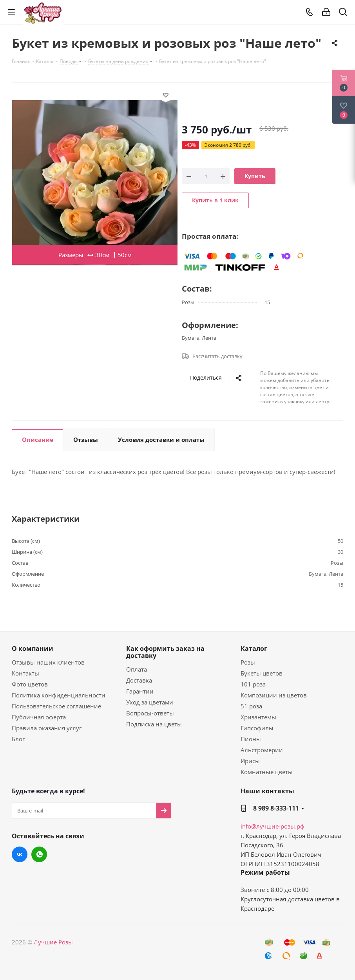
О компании (33, 649)
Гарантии (140, 691)
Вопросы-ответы (150, 713)
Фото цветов (30, 684)
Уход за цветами (150, 702)
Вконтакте (20, 854)
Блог (18, 739)
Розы (248, 662)
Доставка (139, 680)
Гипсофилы (257, 728)
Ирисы (250, 761)
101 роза (253, 684)
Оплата (137, 669)
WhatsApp (39, 854)
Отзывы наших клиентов (48, 662)
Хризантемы (258, 717)
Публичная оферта (39, 717)
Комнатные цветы (267, 772)
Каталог (254, 649)
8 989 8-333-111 (276, 808)
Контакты (25, 673)
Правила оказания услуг (47, 728)
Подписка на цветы (154, 724)
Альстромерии (262, 750)
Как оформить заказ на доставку (165, 652)
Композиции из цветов (274, 695)
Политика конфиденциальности (59, 695)
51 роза (251, 706)
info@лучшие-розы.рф (273, 826)
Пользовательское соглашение (56, 706)
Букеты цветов (262, 673)
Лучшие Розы (53, 942)
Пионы (251, 739)
